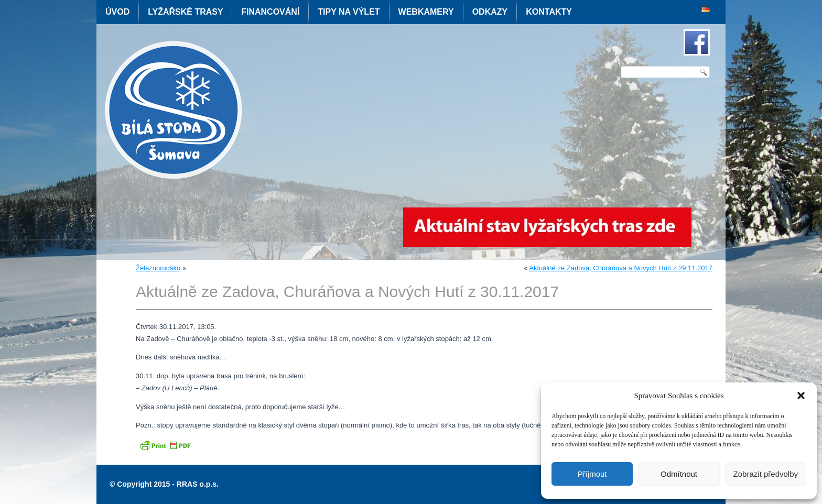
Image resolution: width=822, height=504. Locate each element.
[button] (801, 396)
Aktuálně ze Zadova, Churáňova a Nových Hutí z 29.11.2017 (621, 268)
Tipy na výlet (349, 12)
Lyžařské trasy (185, 12)
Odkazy (490, 12)
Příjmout (592, 474)
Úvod (117, 12)
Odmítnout (679, 474)
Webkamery (426, 12)
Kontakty (549, 12)
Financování (270, 12)
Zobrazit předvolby (766, 474)
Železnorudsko (158, 268)
